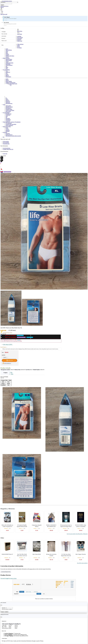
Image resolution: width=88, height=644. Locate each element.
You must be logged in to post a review (9, 578)
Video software (20, 44)
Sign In (2, 7)
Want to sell (4, 41)
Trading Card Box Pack (10, 83)
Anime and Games (9, 63)
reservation (4, 36)
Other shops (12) (8, 344)
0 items (72, 587)
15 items (72, 581)
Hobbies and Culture (10, 56)
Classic (7, 62)
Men (2, 45)
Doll (7, 73)
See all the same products (82, 563)
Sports (7, 54)
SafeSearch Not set (4, 6)
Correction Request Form (6, 572)
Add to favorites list (7, 363)
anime (18, 45)
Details (19, 340)
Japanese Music (9, 59)
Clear (44, 594)
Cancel (2, 612)
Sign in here (20, 31)
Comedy (7, 55)
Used (18, 337)
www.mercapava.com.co (7, 1)
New (13, 335)
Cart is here (20, 34)
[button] (44, 13)
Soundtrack (8, 64)
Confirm (7, 612)
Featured (3, 38)
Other (12, 374)
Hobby (7, 79)
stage (7, 52)
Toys (7, 71)
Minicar (7, 76)
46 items (29, 584)
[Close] (1, 605)
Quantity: (4, 608)
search (2, 5)
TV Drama (19, 48)
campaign (4, 32)
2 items (72, 584)
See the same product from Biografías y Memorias (77, 534)
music (7, 49)
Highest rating (28, 592)
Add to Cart (9, 360)
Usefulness (36, 592)
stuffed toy (8, 72)
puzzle (7, 74)
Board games (8, 77)
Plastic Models (9, 81)
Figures (7, 80)
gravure (7, 57)
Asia (7, 69)
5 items (72, 583)
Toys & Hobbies (6, 70)
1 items (72, 586)
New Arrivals (4, 34)
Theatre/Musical (9, 65)
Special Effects (9, 50)
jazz (6, 66)
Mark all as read (4, 14)
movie (18, 47)
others (7, 51)
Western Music (9, 60)
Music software (6, 58)
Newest (22, 592)
